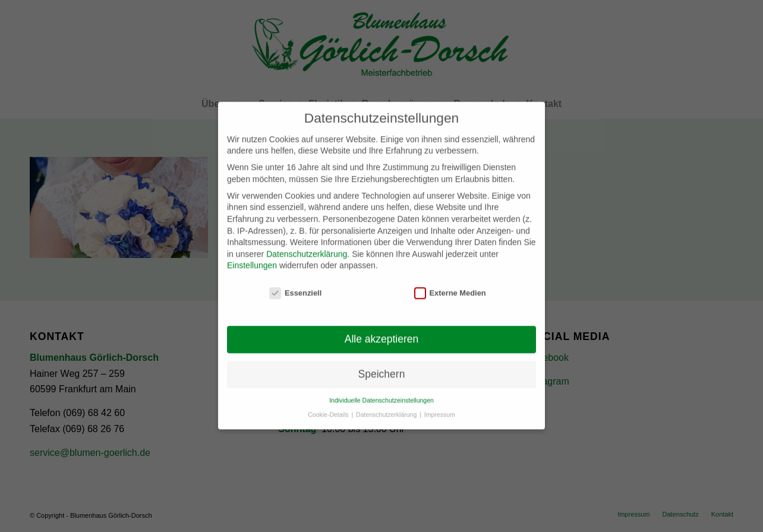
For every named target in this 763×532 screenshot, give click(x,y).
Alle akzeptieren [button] (382, 332)
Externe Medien (450, 286)
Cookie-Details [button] (329, 407)
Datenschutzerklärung (307, 246)
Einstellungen (252, 258)
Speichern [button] (382, 367)
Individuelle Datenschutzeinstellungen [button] (381, 392)
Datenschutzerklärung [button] (387, 407)
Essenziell (295, 286)
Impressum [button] (440, 407)
